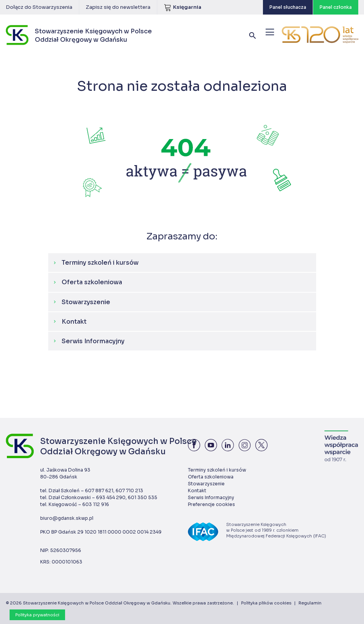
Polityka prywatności (37, 615)
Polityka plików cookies (266, 603)
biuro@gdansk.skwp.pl (67, 518)
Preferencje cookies (211, 504)
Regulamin (310, 603)
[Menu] (270, 32)
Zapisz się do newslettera (118, 7)
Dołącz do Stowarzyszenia (39, 7)
